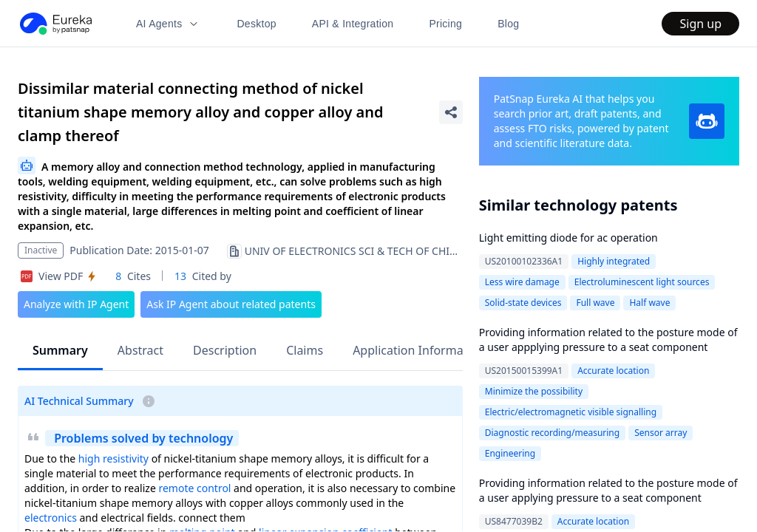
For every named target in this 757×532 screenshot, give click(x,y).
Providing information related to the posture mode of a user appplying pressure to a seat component (608, 340)
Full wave (595, 303)
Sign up (700, 24)
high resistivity (113, 458)
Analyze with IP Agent (76, 304)
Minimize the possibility (534, 391)
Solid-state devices (523, 303)
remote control (194, 488)
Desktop (256, 24)
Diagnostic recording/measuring (552, 433)
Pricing (445, 24)
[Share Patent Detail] (451, 112)
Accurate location (613, 371)
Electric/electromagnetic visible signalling (571, 412)
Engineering (510, 453)
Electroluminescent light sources (642, 282)
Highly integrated (614, 261)
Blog (508, 24)
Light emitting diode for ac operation (568, 238)
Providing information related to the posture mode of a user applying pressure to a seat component (608, 490)
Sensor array (661, 433)
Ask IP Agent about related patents (231, 304)
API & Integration (353, 24)
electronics (51, 518)
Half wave (649, 303)
